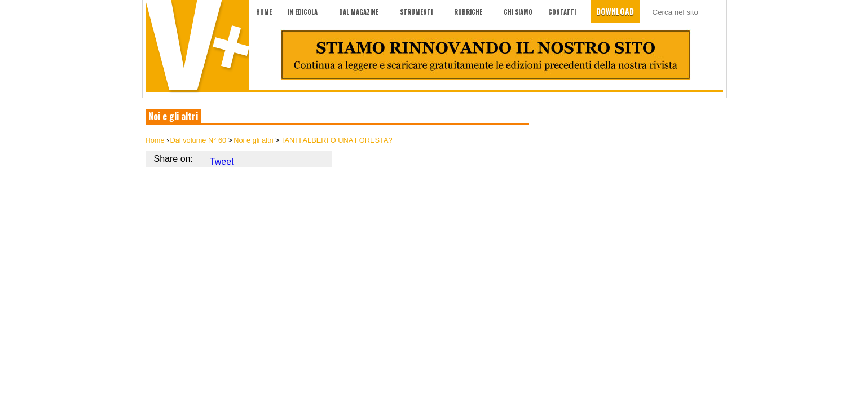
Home (264, 12)
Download (615, 11)
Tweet (222, 162)
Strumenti (416, 12)
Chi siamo (518, 12)
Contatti (562, 12)
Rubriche (468, 12)
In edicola (303, 12)
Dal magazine (359, 12)
